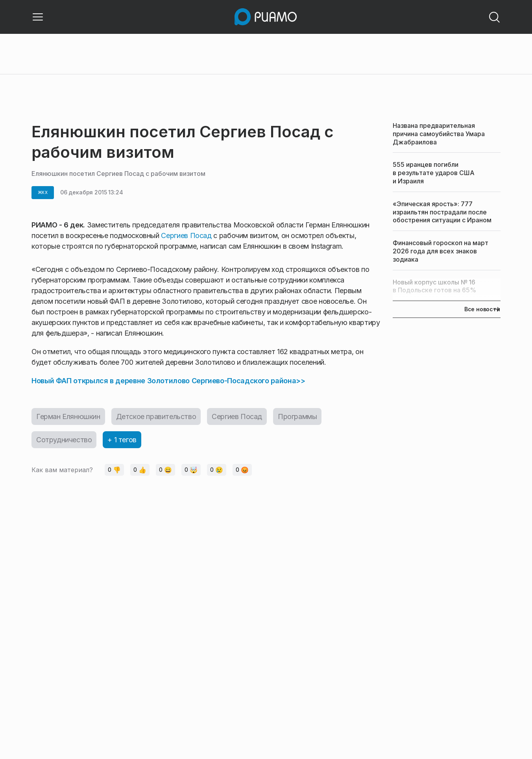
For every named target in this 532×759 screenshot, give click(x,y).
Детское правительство (156, 416)
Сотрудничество (64, 440)
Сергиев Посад (186, 235)
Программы (297, 416)
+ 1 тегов (122, 440)
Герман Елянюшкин (68, 416)
